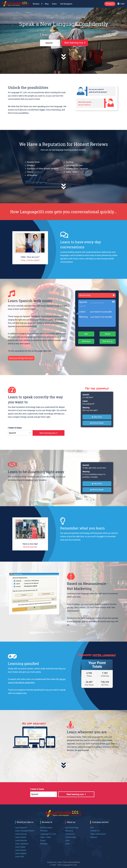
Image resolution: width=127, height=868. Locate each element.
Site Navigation (66, 4)
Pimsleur (31, 165)
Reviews (36, 4)
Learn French (21, 837)
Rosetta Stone (33, 162)
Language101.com (74, 165)
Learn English (21, 853)
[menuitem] (16, 4)
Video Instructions (98, 834)
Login (121, 4)
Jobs (67, 840)
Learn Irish (20, 856)
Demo (54, 4)
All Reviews (32, 175)
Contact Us (70, 834)
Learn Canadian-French (25, 831)
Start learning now (75, 43)
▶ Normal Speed (97, 423)
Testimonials (71, 837)
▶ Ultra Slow (97, 417)
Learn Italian (20, 847)
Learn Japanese (22, 844)
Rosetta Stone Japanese (77, 169)
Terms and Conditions (71, 862)
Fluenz (30, 172)
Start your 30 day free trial (21, 358)
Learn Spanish (21, 828)
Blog (47, 4)
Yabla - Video (72, 172)
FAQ (92, 828)
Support (94, 837)
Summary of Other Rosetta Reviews (43, 169)
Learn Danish (21, 850)
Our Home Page (72, 828)
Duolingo (70, 162)
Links (67, 844)
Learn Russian (21, 840)
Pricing (109, 4)
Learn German (21, 834)
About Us (69, 831)
